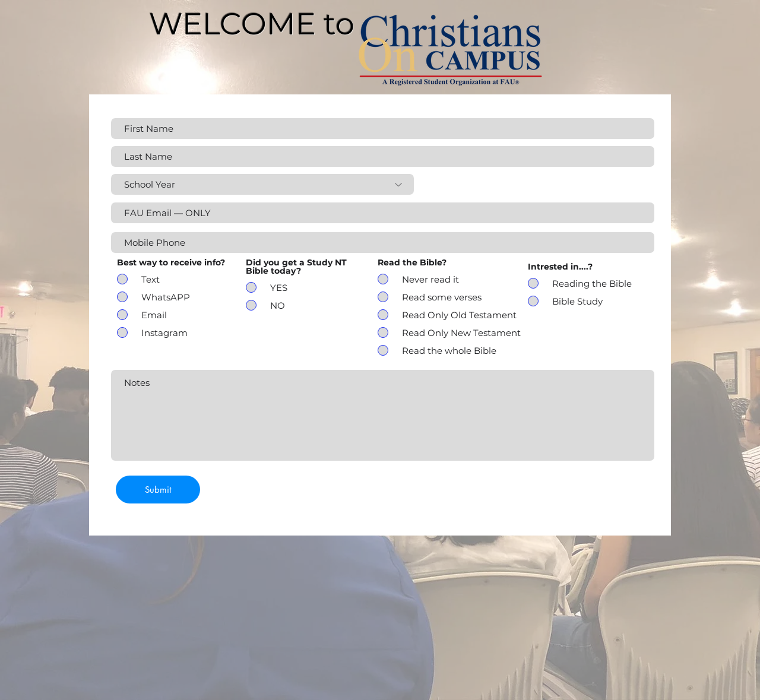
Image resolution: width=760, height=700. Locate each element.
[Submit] (158, 490)
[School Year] (262, 184)
